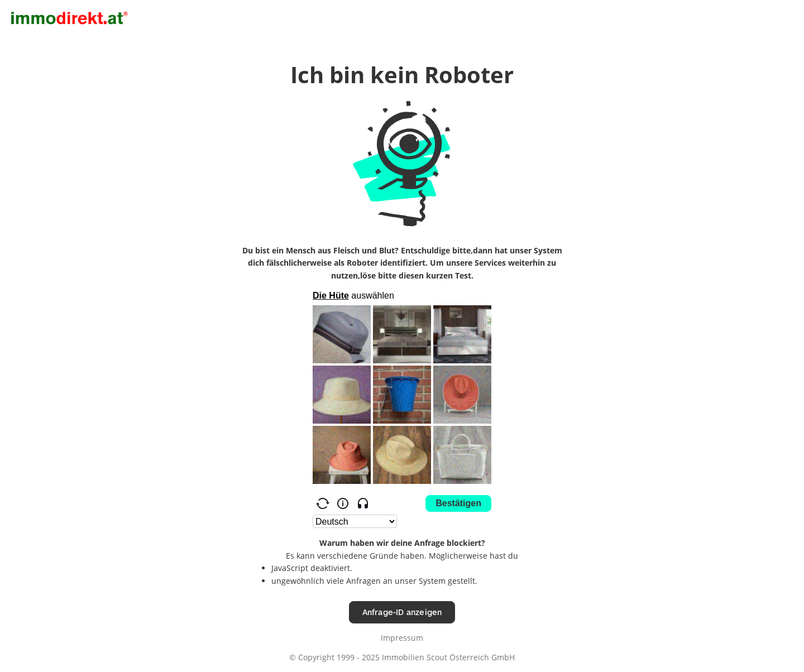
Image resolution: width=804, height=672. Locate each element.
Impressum (402, 638)
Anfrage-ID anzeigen (402, 612)
